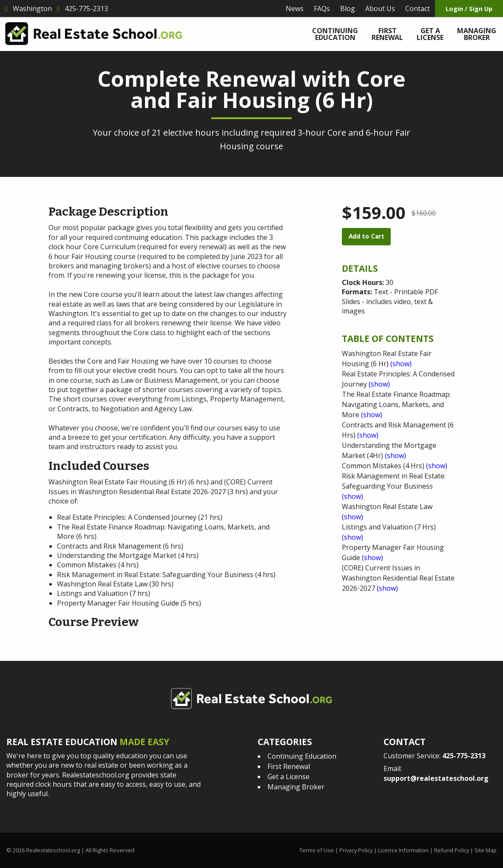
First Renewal (387, 34)
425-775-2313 (464, 756)
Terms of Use (317, 850)
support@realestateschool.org (436, 778)
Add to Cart (366, 236)
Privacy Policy (356, 850)
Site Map (486, 850)
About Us (380, 9)
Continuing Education (335, 34)
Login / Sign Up (469, 9)
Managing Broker (477, 34)
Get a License (430, 34)
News (295, 9)
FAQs (322, 9)
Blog (348, 9)
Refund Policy (452, 850)
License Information (403, 850)
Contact (418, 9)
